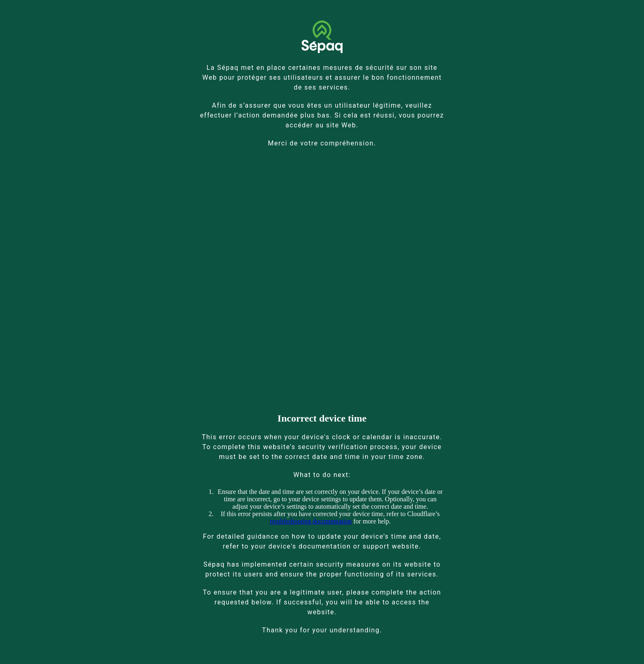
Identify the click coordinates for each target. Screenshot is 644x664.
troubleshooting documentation (311, 521)
